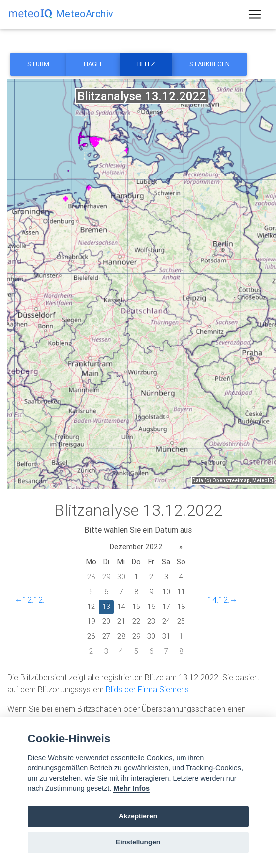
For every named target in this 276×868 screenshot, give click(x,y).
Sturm (38, 64)
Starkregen (210, 64)
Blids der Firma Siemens (147, 689)
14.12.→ (223, 600)
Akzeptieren (138, 816)
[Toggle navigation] (255, 14)
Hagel (93, 64)
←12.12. (30, 600)
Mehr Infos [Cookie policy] (132, 788)
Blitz (146, 64)
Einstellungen (138, 842)
